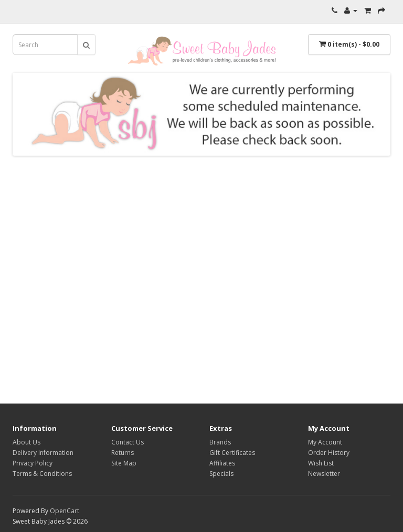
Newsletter (324, 474)
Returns (123, 453)
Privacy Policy (33, 463)
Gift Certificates (232, 453)
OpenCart (65, 511)
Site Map (124, 463)
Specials (221, 474)
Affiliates (222, 463)
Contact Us (128, 442)
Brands (220, 442)
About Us (26, 442)
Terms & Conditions (42, 474)
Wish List (321, 463)
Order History (329, 453)
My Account (325, 442)
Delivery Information (43, 453)
